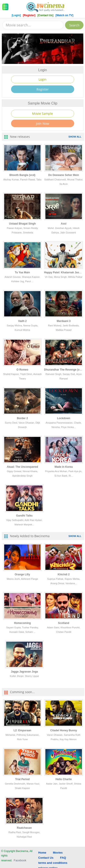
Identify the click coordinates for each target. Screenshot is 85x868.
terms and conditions (53, 863)
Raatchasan (24, 828)
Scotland (64, 623)
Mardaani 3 (64, 321)
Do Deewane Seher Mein (64, 175)
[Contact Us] (46, 15)
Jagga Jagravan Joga (24, 672)
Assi (64, 224)
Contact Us (46, 858)
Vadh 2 (22, 321)
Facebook (20, 860)
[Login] (16, 15)
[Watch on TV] (64, 15)
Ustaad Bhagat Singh (22, 224)
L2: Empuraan (22, 730)
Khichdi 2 (64, 574)
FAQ (63, 858)
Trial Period (22, 779)
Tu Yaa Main (22, 272)
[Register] (30, 15)
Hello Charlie (64, 779)
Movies (58, 853)
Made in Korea (64, 467)
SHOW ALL (75, 137)
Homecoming (22, 623)
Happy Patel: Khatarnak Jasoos (64, 272)
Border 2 (22, 418)
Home (42, 853)
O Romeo (22, 370)
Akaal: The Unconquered (22, 467)
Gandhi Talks (24, 516)
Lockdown (64, 418)
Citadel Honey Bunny (64, 730)
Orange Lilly (22, 574)
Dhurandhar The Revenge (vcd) (64, 370)
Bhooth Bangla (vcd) (22, 175)
